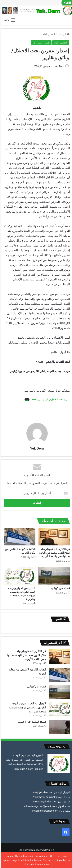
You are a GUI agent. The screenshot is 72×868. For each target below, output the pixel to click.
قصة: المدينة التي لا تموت (31, 722)
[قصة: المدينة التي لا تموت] (58, 727)
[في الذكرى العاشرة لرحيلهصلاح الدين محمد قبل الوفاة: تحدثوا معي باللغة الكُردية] (53, 537)
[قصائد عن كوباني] (53, 576)
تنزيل (26, 400)
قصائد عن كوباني (60, 588)
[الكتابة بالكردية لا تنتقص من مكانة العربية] (19, 537)
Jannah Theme (13, 856)
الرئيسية (62, 34)
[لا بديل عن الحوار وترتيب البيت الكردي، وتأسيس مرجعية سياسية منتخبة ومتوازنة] (19, 576)
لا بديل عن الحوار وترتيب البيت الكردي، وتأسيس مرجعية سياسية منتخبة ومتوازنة (27, 707)
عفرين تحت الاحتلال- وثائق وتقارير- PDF (50, 400)
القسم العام (48, 34)
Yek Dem (58, 66)
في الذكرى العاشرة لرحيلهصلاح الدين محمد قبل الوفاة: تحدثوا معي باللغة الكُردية (53, 553)
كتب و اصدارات (40, 43)
